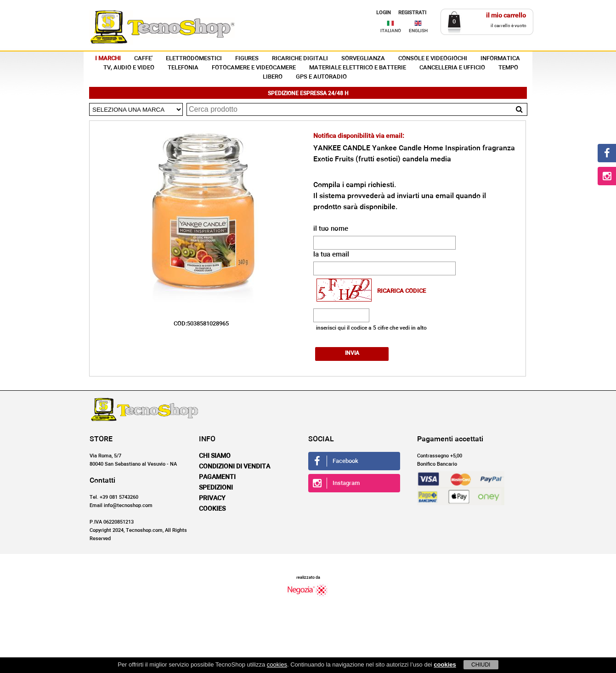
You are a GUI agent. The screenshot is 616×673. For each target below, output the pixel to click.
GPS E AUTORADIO (321, 77)
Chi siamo (215, 456)
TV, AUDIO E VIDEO (129, 68)
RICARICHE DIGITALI (300, 59)
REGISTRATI (412, 13)
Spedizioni (216, 487)
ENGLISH (418, 31)
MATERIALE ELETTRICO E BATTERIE (358, 68)
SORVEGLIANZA (363, 59)
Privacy (212, 498)
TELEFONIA (183, 68)
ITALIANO (391, 31)
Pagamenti (217, 477)
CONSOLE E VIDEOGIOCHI (433, 59)
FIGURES (247, 59)
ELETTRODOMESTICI (194, 59)
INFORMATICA (500, 59)
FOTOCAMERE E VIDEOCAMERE (254, 68)
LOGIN (384, 13)
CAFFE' (143, 59)
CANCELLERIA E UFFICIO (452, 68)
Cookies (212, 508)
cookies (277, 664)
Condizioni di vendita (235, 466)
